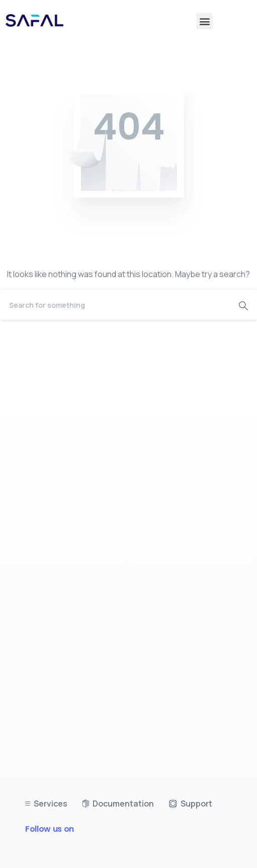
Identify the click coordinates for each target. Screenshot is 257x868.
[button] (204, 21)
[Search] (115, 305)
